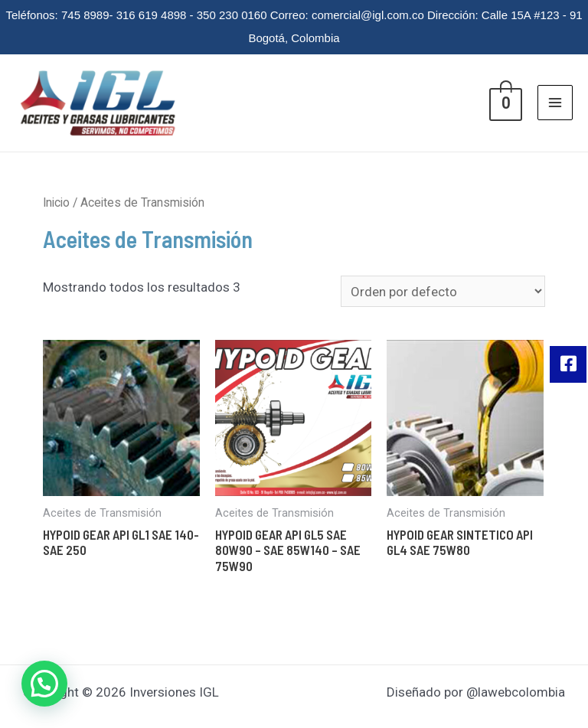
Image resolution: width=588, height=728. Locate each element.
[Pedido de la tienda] (443, 291)
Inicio (56, 202)
